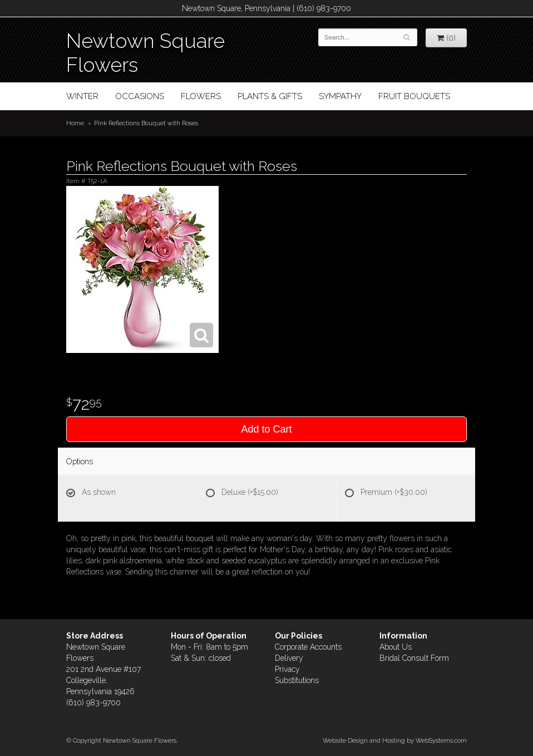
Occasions (140, 96)
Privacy (287, 669)
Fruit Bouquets (414, 96)
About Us (396, 647)
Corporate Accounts (308, 647)
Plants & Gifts (270, 96)
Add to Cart (266, 429)
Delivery (289, 658)
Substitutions (297, 680)
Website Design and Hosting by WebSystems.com (395, 740)
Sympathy (340, 96)
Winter (82, 96)
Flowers (201, 96)
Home (75, 123)
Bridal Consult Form (414, 658)
